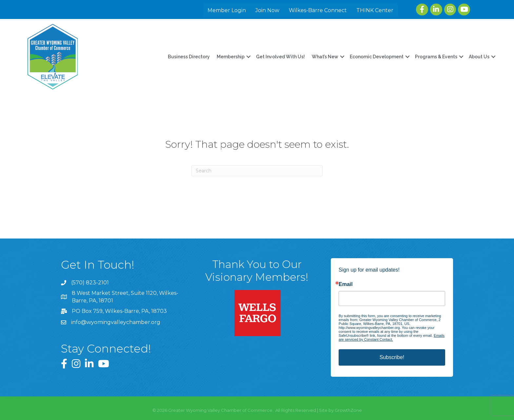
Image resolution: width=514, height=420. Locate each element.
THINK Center (376, 10)
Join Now (268, 10)
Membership (231, 57)
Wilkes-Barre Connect (318, 10)
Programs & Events (436, 57)
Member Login (227, 10)
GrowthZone (348, 410)
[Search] (257, 171)
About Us (479, 57)
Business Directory (189, 57)
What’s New (325, 57)
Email (346, 284)
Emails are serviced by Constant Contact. (392, 337)
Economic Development (377, 57)
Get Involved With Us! (280, 57)
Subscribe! (392, 357)
